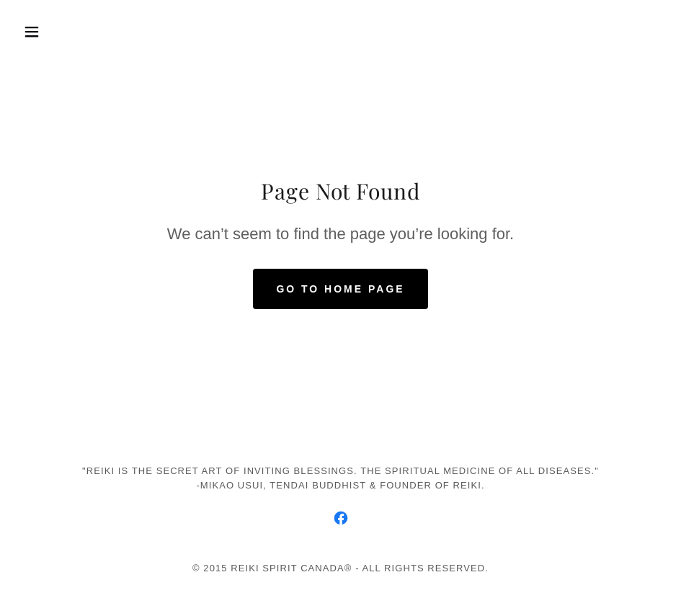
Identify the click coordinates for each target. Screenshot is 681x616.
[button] (66, 32)
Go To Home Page (340, 289)
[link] (341, 518)
